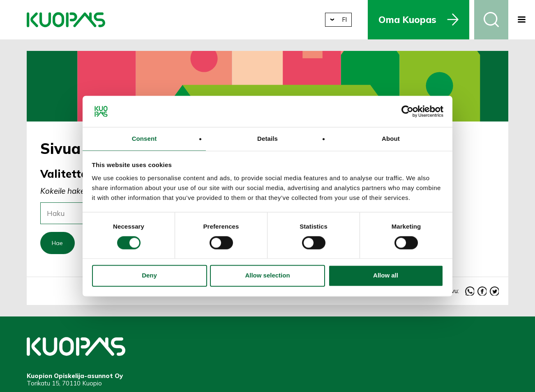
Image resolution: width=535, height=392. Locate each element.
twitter (495, 292)
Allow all (386, 276)
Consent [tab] (144, 138)
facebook (482, 292)
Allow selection (267, 276)
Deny (149, 276)
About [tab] (391, 138)
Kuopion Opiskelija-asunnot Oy (66, 20)
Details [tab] (267, 138)
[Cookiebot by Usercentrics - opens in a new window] (407, 111)
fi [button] (349, 19)
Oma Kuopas (412, 19)
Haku (491, 20)
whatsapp (470, 292)
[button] (522, 20)
